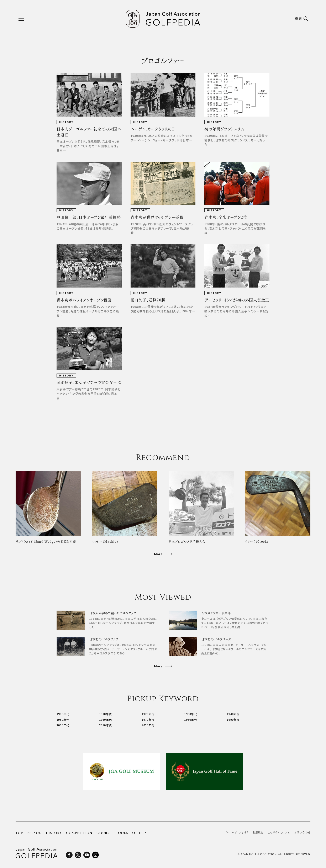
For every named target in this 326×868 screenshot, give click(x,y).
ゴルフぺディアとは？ (236, 832)
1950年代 (63, 720)
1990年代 (233, 720)
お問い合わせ (302, 832)
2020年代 (148, 725)
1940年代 (233, 714)
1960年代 (106, 720)
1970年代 (148, 720)
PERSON (35, 833)
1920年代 (148, 714)
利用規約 (258, 832)
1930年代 (191, 714)
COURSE (104, 833)
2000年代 (63, 725)
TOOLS (122, 833)
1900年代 (63, 714)
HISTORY (54, 833)
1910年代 (106, 714)
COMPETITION (79, 833)
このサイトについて (279, 832)
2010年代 (106, 725)
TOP (19, 833)
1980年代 (191, 720)
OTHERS (140, 833)
